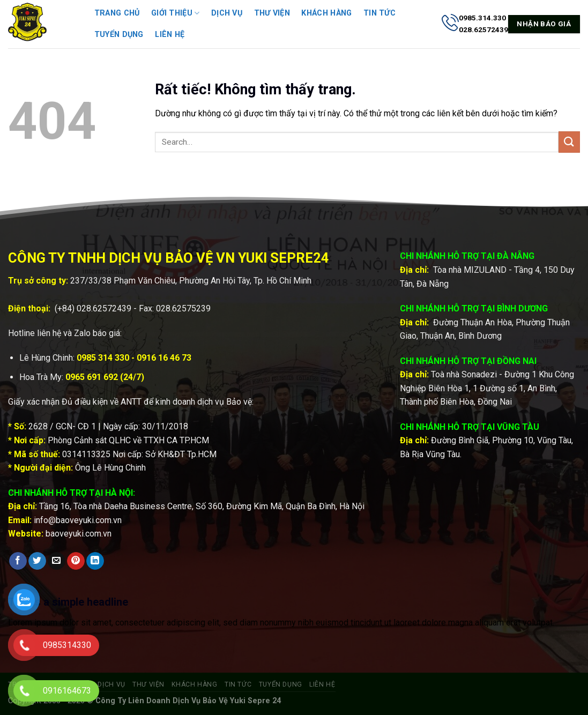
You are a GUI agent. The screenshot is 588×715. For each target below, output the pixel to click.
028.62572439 (104, 308)
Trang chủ (117, 13)
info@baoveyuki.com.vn (78, 520)
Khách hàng (326, 13)
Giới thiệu (175, 13)
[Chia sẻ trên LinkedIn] (95, 561)
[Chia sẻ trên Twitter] (37, 561)
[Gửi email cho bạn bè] (57, 561)
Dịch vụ (227, 13)
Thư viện (272, 13)
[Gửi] (569, 142)
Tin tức (379, 13)
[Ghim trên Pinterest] (76, 561)
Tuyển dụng (119, 35)
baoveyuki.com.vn (79, 534)
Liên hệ (170, 35)
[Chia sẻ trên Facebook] (18, 561)
